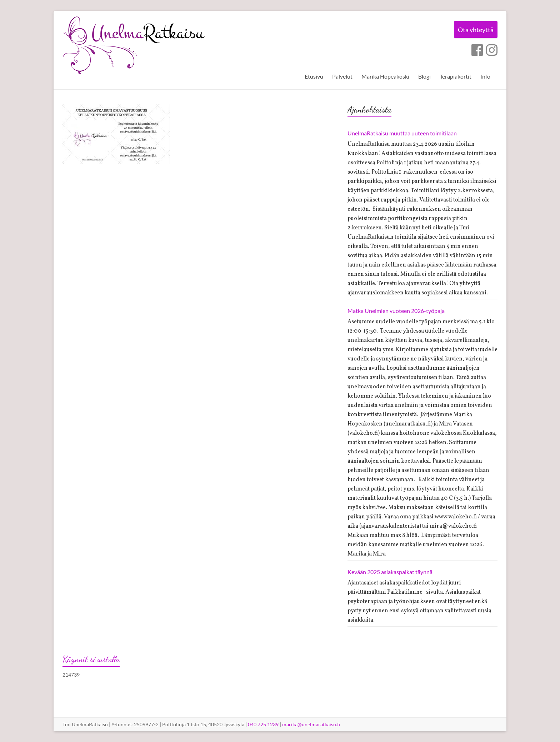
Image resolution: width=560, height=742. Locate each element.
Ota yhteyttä (474, 30)
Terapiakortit (456, 76)
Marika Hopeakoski (385, 76)
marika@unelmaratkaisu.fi (311, 724)
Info (485, 76)
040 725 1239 (263, 724)
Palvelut (342, 76)
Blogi (424, 76)
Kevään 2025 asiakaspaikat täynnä (390, 572)
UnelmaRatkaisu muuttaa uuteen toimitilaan (402, 133)
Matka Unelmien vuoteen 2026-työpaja (396, 311)
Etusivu (314, 76)
